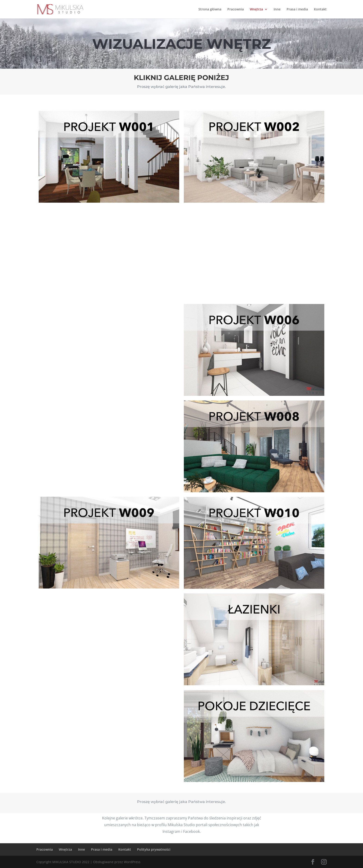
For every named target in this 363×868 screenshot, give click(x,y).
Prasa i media (297, 9)
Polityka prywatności (154, 849)
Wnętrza (256, 9)
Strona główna (210, 9)
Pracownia (236, 9)
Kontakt (320, 9)
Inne (277, 9)
